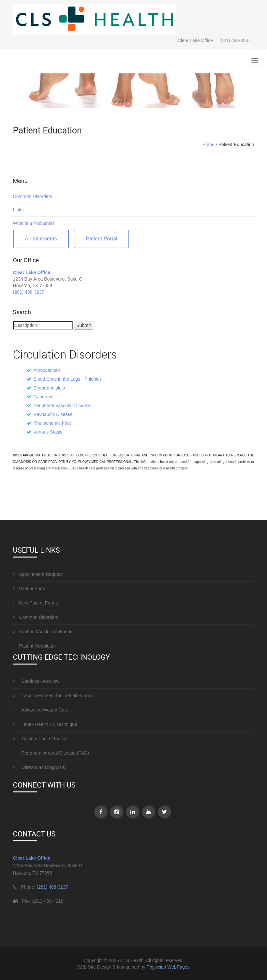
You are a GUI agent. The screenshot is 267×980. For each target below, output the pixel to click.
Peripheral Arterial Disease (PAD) (51, 753)
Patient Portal (101, 239)
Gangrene (44, 397)
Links (18, 210)
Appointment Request (38, 574)
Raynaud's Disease (53, 414)
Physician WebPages (168, 967)
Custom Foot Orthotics (40, 739)
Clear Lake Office (32, 272)
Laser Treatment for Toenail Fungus (53, 696)
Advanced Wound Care (41, 710)
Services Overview (36, 681)
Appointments (41, 239)
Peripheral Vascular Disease (62, 406)
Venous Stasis (48, 432)
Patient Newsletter (35, 646)
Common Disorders (33, 196)
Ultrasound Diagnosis (39, 767)
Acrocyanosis (47, 370)
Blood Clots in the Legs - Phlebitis (68, 379)
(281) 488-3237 (235, 40)
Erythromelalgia (49, 388)
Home (208, 145)
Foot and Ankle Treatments (43, 632)
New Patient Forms (36, 603)
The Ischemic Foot (52, 423)
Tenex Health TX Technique (45, 724)
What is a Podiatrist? (34, 223)
